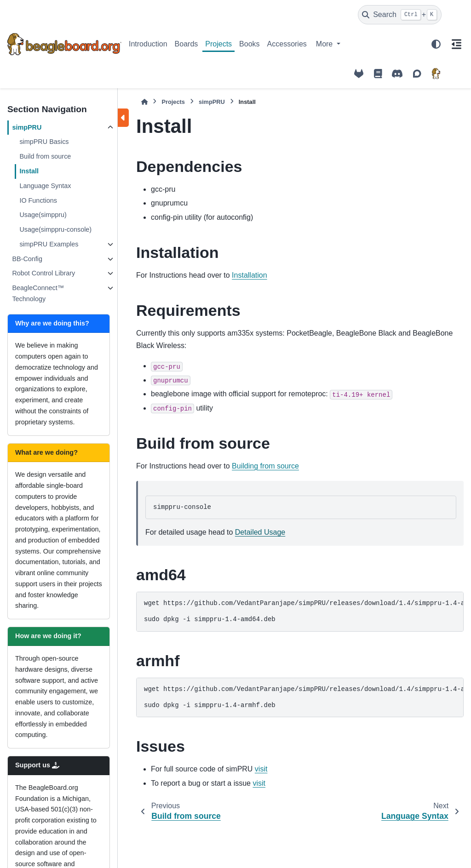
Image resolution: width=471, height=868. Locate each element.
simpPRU (27, 127)
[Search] (400, 15)
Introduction (148, 44)
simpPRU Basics (44, 142)
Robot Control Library (43, 273)
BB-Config (27, 259)
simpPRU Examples (49, 244)
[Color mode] (436, 44)
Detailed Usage (260, 532)
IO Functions (38, 200)
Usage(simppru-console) (55, 229)
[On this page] (456, 44)
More (325, 44)
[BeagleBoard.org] (436, 74)
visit (261, 769)
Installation (250, 275)
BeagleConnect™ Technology (38, 293)
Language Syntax (45, 186)
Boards (187, 44)
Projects (218, 44)
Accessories (287, 44)
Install (29, 171)
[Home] (144, 102)
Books (249, 44)
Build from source (45, 156)
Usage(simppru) (43, 215)
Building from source (265, 466)
